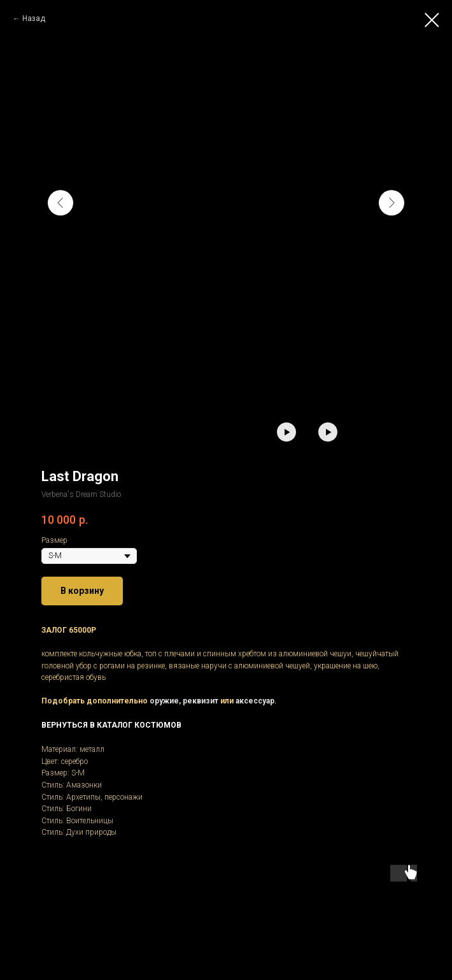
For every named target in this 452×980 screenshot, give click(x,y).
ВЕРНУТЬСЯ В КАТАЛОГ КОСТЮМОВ (111, 725)
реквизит (201, 701)
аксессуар (255, 701)
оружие (164, 701)
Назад (34, 18)
